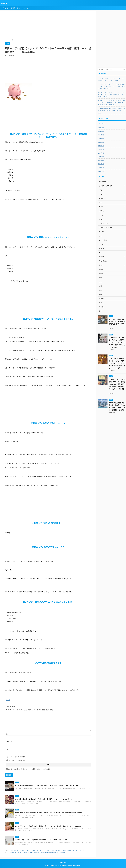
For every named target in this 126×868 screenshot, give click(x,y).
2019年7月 (101, 149)
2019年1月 (101, 168)
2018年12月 (102, 171)
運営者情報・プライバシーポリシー (22, 8)
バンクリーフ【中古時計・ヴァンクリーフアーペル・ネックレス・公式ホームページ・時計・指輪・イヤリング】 (112, 94)
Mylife (4, 3)
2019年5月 (101, 157)
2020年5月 (101, 142)
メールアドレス (10, 742)
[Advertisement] (49, 25)
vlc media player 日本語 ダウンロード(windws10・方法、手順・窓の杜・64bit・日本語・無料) (47, 786)
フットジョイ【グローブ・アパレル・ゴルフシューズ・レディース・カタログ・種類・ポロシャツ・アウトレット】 (112, 86)
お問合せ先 (5, 8)
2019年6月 (101, 153)
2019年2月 (101, 164)
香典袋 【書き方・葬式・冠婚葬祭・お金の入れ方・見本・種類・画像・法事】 (41, 840)
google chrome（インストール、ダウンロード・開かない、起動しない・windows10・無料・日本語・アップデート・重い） (48, 850)
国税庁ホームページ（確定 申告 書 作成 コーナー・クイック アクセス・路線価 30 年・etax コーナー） (50, 813)
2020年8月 (101, 131)
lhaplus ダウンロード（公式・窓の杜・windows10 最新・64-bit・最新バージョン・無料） (38, 853)
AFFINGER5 (77, 865)
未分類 (8, 700)
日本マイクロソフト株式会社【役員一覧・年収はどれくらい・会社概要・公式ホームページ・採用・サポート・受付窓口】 (112, 103)
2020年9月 (101, 128)
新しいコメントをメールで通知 (16, 757)
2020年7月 (101, 135)
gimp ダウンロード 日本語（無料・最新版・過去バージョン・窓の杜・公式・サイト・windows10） (49, 826)
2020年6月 (101, 139)
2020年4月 (101, 146)
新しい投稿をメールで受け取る (16, 760)
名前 (7, 734)
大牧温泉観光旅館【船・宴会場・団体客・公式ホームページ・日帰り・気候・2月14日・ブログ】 (112, 111)
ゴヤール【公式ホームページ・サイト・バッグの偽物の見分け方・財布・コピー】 (112, 79)
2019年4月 (101, 160)
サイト (7, 749)
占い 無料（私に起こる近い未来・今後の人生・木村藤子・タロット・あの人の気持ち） (44, 799)
